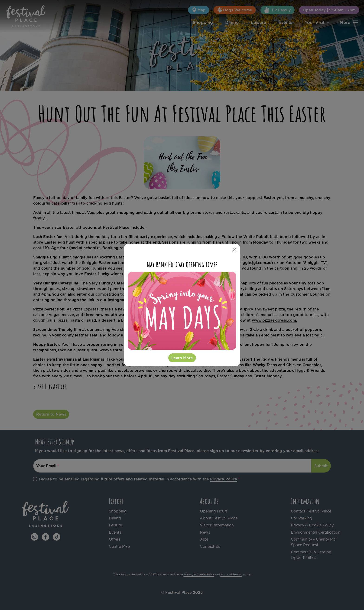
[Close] (234, 250)
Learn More (182, 358)
